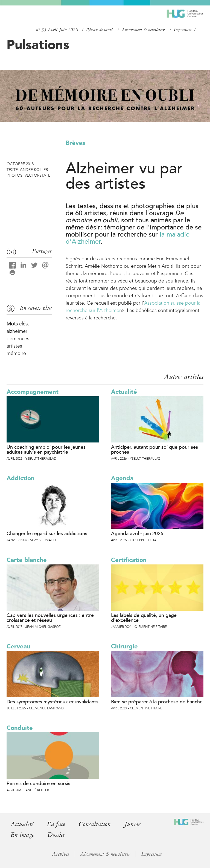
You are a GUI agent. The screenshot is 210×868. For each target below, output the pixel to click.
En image (22, 835)
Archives (61, 854)
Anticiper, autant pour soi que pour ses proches (154, 450)
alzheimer (17, 331)
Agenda (122, 478)
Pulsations (38, 45)
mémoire (16, 353)
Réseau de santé (99, 30)
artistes (14, 346)
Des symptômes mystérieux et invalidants (52, 702)
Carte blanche (27, 560)
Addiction (21, 478)
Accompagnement (33, 392)
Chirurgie (124, 646)
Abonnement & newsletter (143, 30)
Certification (129, 560)
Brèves (75, 143)
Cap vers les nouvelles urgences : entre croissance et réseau (50, 618)
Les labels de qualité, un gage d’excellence (144, 618)
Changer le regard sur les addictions (47, 534)
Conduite (20, 728)
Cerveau (18, 646)
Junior (132, 824)
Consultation (95, 824)
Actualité (124, 392)
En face (56, 824)
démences (18, 339)
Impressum (183, 30)
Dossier (56, 835)
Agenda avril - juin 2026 (137, 534)
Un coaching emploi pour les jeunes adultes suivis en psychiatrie (46, 450)
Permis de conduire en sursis (38, 783)
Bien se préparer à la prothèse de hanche (157, 702)
